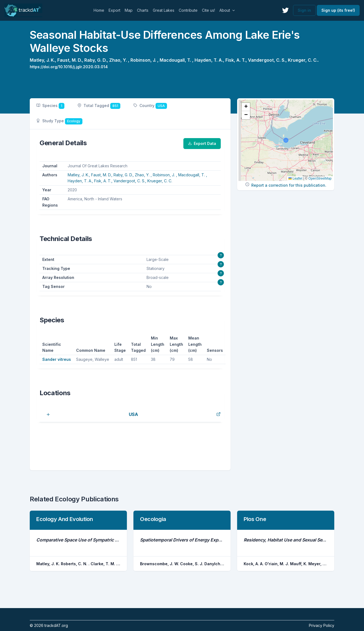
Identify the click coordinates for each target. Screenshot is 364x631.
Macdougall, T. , (177, 60)
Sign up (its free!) (338, 10)
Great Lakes (164, 10)
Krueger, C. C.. (303, 60)
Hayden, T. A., (210, 60)
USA (133, 414)
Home (99, 10)
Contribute (188, 10)
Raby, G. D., (97, 60)
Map (129, 10)
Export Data (202, 143)
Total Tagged (99, 106)
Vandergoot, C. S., (268, 60)
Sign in (304, 10)
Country (150, 106)
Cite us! (208, 10)
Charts (143, 10)
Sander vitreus (57, 359)
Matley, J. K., (44, 60)
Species (50, 106)
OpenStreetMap (320, 178)
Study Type (59, 121)
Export (114, 10)
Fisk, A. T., (237, 60)
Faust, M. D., (71, 60)
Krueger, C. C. (160, 181)
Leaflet (295, 178)
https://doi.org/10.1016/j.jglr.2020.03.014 (69, 67)
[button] (246, 107)
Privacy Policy (322, 625)
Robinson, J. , (145, 60)
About (225, 10)
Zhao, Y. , (120, 60)
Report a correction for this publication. (289, 185)
